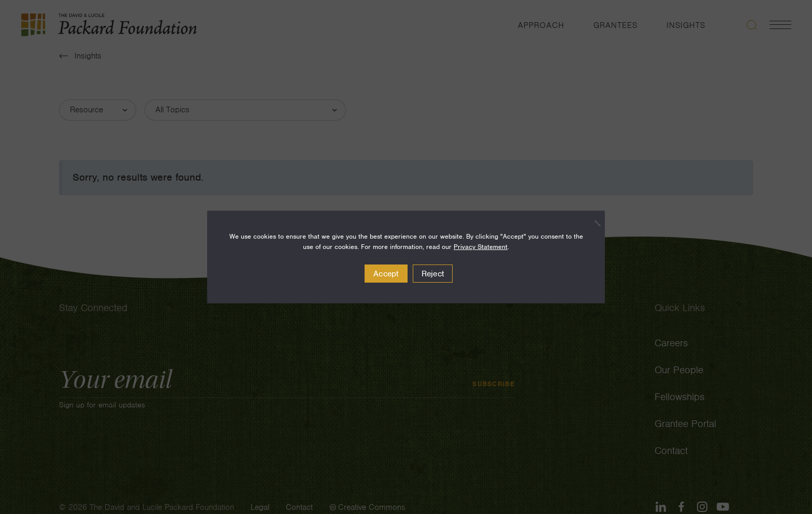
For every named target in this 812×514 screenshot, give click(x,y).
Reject (433, 274)
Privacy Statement (481, 247)
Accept (386, 274)
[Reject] (592, 223)
